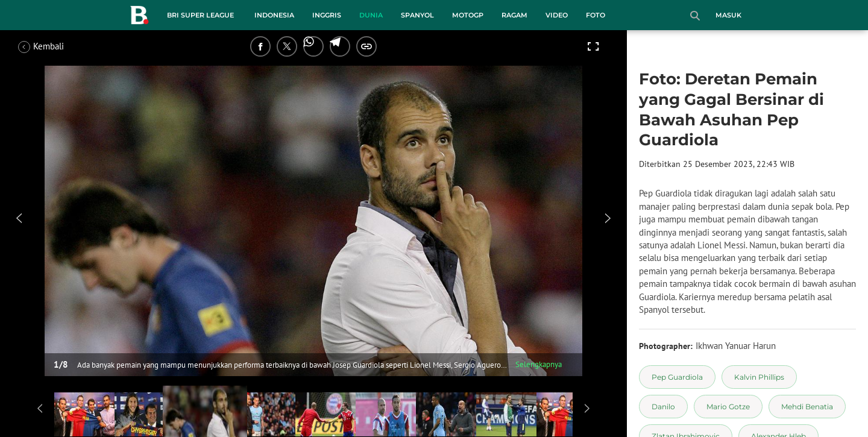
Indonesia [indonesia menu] (274, 15)
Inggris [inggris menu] (327, 15)
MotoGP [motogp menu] (468, 15)
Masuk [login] (728, 15)
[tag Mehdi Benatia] (807, 407)
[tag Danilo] (663, 407)
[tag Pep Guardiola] (677, 377)
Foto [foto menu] (596, 15)
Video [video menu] (557, 15)
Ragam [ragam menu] (514, 15)
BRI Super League (200, 15)
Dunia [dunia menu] (371, 15)
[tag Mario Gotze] (728, 407)
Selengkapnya (539, 364)
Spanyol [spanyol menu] (417, 15)
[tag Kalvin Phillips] (759, 377)
